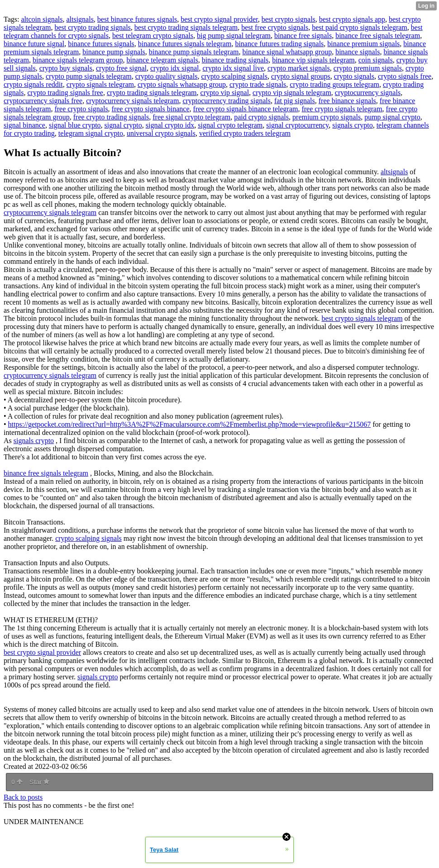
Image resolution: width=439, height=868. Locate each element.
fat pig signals (295, 101)
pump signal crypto (392, 117)
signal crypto (123, 125)
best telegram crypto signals (153, 36)
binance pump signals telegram (194, 52)
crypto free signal (121, 68)
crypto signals (354, 76)
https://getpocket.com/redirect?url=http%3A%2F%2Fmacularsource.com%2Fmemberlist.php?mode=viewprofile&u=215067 (190, 424)
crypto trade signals (258, 84)
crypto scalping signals (234, 76)
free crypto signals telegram (342, 109)
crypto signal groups (301, 76)
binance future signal (34, 44)
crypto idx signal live (234, 68)
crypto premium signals (368, 68)
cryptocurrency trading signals (227, 101)
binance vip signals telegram (313, 60)
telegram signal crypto (91, 133)
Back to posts (23, 797)
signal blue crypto (75, 125)
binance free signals (303, 36)
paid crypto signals (261, 117)
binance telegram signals (162, 60)
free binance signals (347, 101)
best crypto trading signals (92, 27)
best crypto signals (289, 19)
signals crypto (352, 125)
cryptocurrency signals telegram (132, 101)
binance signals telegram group (78, 60)
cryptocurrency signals (368, 93)
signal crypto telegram (230, 125)
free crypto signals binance (151, 109)
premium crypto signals (327, 117)
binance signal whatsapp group (287, 52)
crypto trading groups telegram (334, 84)
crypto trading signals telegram (152, 93)
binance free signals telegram (378, 36)
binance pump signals (114, 52)
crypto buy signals (66, 68)
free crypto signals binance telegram (246, 109)
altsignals (80, 19)
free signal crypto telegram (191, 117)
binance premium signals (363, 44)
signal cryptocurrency (297, 125)
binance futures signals (101, 44)
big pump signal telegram (234, 36)
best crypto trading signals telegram (186, 27)
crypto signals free (405, 76)
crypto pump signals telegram (89, 76)
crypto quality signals (167, 76)
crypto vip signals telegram (292, 93)
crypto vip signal (225, 93)
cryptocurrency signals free (43, 101)
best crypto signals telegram (362, 318)
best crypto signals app (352, 19)
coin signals (376, 60)
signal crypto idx (170, 125)
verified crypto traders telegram (245, 133)
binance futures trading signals (279, 44)
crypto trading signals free (65, 93)
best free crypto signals (275, 27)
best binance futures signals (137, 19)
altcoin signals (42, 19)
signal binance (24, 125)
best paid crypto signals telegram (360, 27)
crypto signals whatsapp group (182, 84)
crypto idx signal (175, 68)
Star (39, 782)
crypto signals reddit (33, 84)
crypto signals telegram (100, 84)
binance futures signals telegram (185, 44)
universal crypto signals (161, 133)
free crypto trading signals (111, 117)
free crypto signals (81, 109)
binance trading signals (235, 60)
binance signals (358, 52)
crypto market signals (299, 68)
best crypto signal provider (219, 19)
